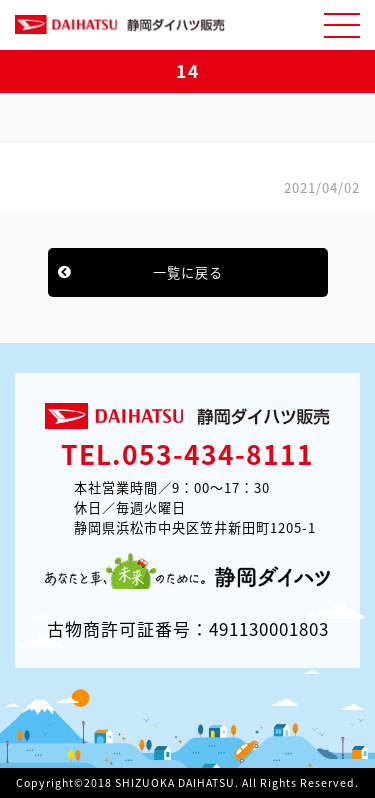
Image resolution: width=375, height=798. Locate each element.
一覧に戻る (188, 272)
